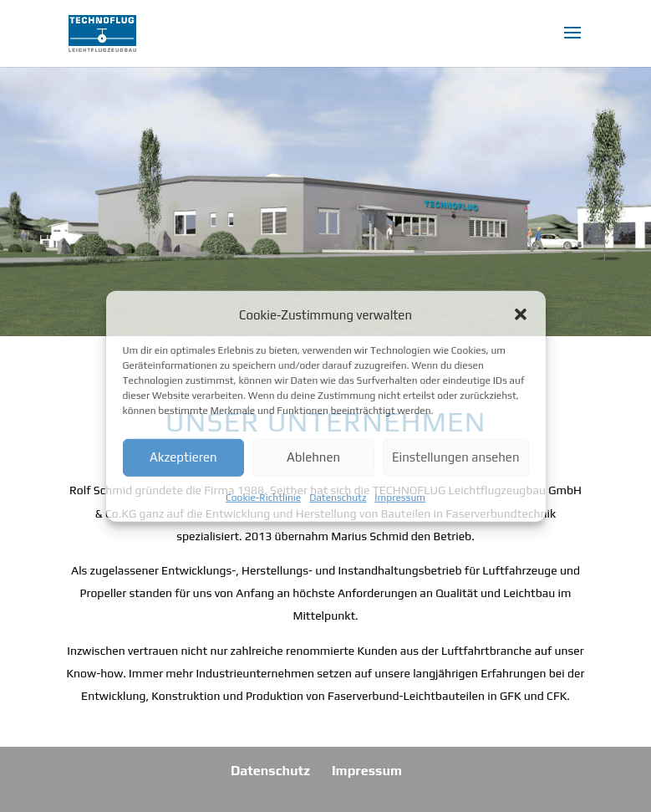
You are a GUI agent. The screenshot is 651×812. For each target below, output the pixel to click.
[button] (521, 314)
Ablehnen (313, 457)
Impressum (400, 498)
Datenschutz (338, 498)
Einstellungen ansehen (456, 457)
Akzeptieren (183, 457)
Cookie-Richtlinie (263, 498)
